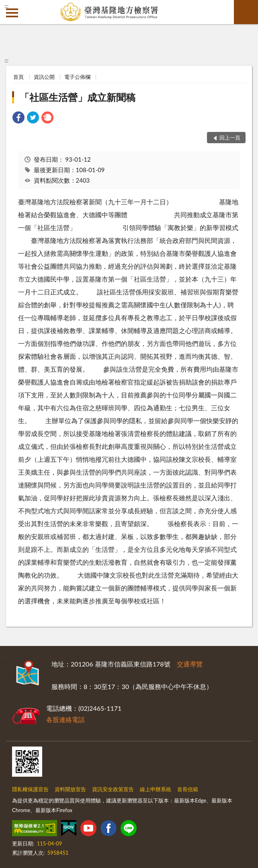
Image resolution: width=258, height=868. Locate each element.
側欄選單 (12, 13)
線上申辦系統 (156, 789)
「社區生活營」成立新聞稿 (78, 97)
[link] (18, 118)
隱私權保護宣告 (30, 789)
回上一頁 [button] (230, 138)
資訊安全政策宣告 (113, 789)
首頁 (18, 77)
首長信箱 (188, 789)
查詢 (246, 12)
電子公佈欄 (77, 77)
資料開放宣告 (70, 789)
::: (6, 6)
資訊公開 (44, 77)
